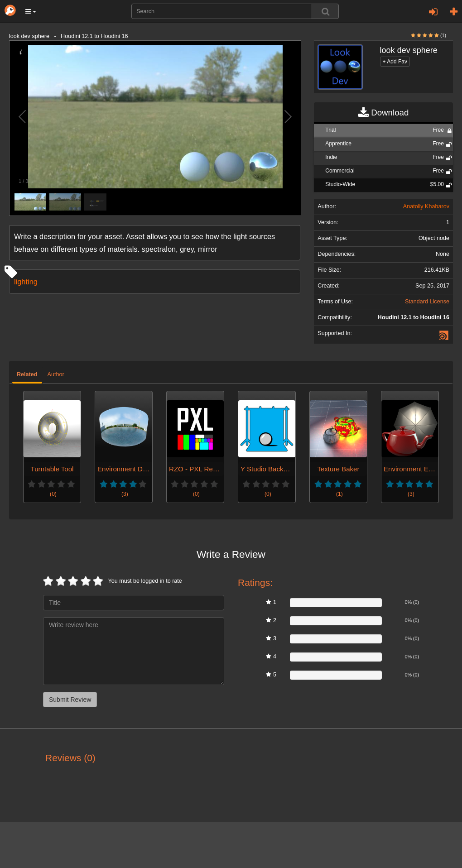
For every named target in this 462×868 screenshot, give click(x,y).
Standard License (427, 302)
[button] (31, 11)
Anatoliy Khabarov (426, 206)
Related (27, 374)
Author (56, 374)
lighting (26, 282)
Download (383, 113)
